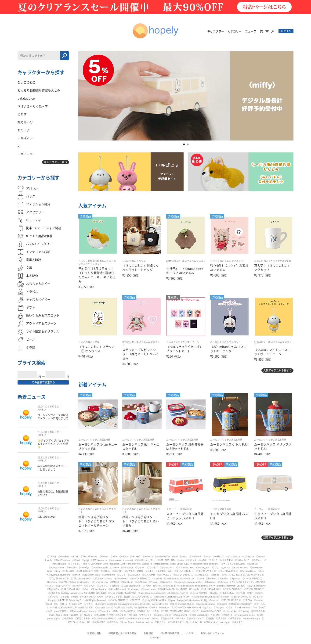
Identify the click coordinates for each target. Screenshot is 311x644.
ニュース (251, 31)
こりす (214, 261)
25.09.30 (42, 508)
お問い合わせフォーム (212, 633)
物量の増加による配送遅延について (53, 493)
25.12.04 (42, 483)
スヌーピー (172, 509)
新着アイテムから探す (276, 538)
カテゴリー (235, 31)
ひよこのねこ (129, 261)
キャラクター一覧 (54, 162)
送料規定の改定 (46, 517)
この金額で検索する (43, 382)
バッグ (142, 261)
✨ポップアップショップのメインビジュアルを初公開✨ (53, 444)
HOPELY (42, 410)
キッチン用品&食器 (281, 261)
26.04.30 (42, 407)
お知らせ (54, 407)
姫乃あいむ (128, 342)
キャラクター (216, 31)
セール (195, 342)
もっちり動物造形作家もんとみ (95, 261)
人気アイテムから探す (276, 370)
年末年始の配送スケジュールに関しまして (53, 468)
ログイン (286, 31)
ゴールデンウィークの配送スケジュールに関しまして (53, 417)
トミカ (214, 509)
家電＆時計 (186, 509)
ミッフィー (260, 509)
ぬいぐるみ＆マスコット (232, 261)
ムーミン (83, 440)
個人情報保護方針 (170, 633)
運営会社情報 (94, 633)
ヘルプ (190, 633)
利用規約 (148, 633)
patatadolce (173, 261)
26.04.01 (42, 432)
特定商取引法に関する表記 (123, 633)
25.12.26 (42, 457)
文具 (97, 342)
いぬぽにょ (260, 342)
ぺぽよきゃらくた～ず (178, 342)
